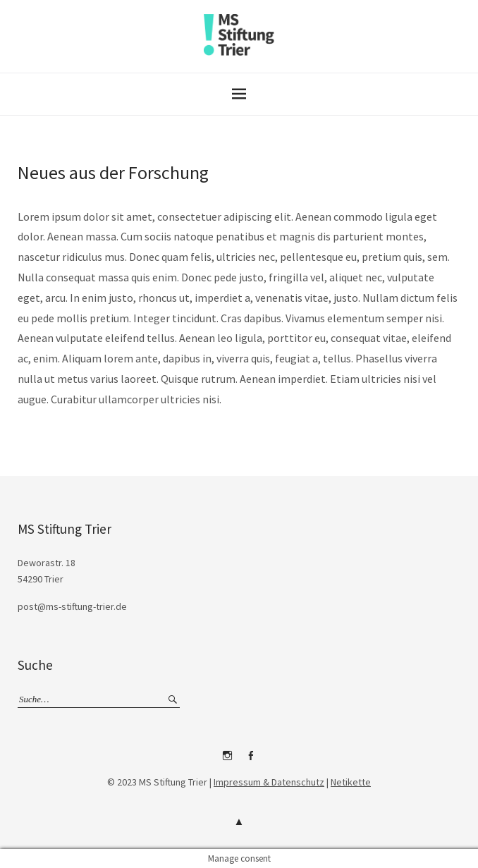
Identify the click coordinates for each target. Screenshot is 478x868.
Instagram (228, 761)
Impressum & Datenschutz (269, 782)
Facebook (251, 761)
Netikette (351, 782)
